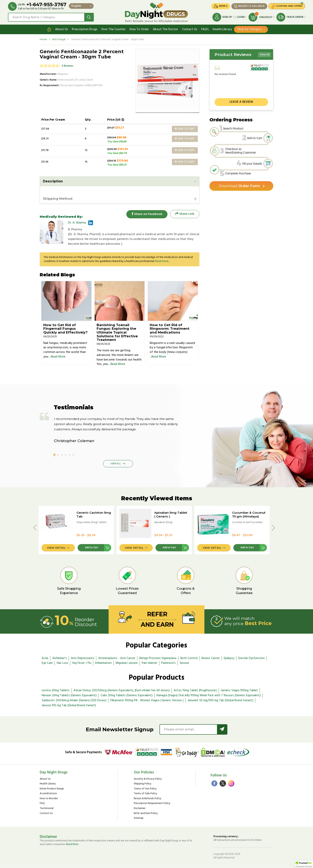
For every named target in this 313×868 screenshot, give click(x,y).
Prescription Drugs (85, 29)
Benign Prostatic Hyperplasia (158, 658)
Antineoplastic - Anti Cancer (117, 658)
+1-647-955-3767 (46, 4)
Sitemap (139, 819)
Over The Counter (113, 29)
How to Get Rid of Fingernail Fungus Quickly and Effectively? (65, 329)
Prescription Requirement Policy (152, 804)
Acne (45, 658)
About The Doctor (165, 29)
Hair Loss (62, 663)
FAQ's (205, 29)
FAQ (42, 804)
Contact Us (190, 29)
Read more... (162, 261)
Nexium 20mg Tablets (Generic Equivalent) (69, 696)
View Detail (56, 548)
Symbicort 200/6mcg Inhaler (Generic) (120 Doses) (74, 701)
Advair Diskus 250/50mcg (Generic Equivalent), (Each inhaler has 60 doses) (122, 691)
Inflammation (103, 663)
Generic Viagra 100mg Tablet (239, 691)
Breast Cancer (211, 658)
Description (53, 181)
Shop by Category (250, 29)
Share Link (185, 214)
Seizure (184, 663)
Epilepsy (229, 658)
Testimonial (47, 809)
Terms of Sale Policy (145, 794)
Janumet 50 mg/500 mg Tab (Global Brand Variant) (220, 701)
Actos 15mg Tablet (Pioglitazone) (195, 691)
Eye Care (47, 663)
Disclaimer (140, 809)
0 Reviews (67, 66)
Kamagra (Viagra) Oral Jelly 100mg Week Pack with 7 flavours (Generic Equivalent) (209, 696)
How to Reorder (49, 799)
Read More (58, 357)
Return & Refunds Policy (148, 799)
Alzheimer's (60, 658)
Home (43, 39)
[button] (304, 864)
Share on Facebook (147, 214)
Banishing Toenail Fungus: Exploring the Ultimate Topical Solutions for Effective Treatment (117, 332)
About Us (61, 29)
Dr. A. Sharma (77, 223)
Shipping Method (58, 199)
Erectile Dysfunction (252, 658)
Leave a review (241, 102)
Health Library (222, 29)
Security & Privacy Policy (148, 779)
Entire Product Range (52, 789)
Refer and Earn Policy (146, 814)
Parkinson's (168, 663)
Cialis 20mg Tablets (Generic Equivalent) (127, 696)
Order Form (239, 186)
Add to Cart (185, 129)
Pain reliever (150, 663)
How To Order (139, 29)
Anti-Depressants (83, 658)
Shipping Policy (143, 784)
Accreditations (48, 794)
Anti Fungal (59, 39)
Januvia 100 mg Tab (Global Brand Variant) (69, 706)
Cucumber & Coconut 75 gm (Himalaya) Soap (249, 517)
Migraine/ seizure (127, 663)
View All (265, 55)
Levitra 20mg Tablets (56, 691)
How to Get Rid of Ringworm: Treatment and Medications (170, 329)
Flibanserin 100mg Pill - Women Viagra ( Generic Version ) (147, 701)
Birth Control (189, 658)
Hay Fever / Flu (82, 663)
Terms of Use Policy (145, 789)
